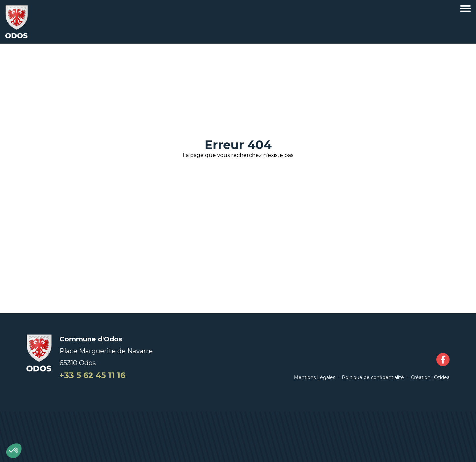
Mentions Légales (315, 377)
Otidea (442, 377)
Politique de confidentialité (373, 377)
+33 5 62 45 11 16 (92, 375)
